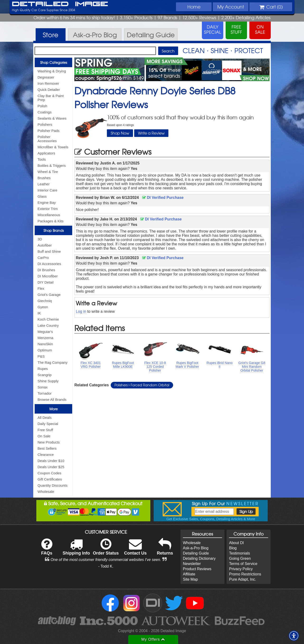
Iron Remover (48, 83)
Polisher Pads (49, 131)
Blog (233, 548)
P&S (41, 356)
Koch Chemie (48, 319)
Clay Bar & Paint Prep (51, 98)
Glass (42, 196)
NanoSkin (45, 344)
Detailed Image (60, 4)
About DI (236, 543)
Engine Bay (47, 203)
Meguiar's (45, 332)
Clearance (46, 455)
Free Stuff (45, 430)
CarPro (43, 258)
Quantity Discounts (52, 485)
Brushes (44, 178)
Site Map (190, 579)
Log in (81, 311)
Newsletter (192, 564)
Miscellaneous (49, 215)
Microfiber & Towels (53, 147)
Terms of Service (243, 564)
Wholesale (46, 492)
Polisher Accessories (47, 139)
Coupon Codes (49, 473)
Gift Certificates (50, 479)
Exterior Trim (48, 209)
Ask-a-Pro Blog (196, 548)
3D (40, 239)
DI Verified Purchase (163, 198)
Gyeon (43, 307)
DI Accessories (49, 264)
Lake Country (48, 325)
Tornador (45, 393)
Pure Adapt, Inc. (242, 579)
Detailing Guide (196, 553)
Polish (42, 106)
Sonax (43, 387)
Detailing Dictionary (199, 558)
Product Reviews (197, 569)
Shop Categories (54, 62)
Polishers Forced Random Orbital (142, 385)
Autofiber (45, 245)
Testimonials (239, 553)
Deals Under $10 (51, 461)
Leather (44, 184)
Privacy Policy (241, 569)
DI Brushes (46, 270)
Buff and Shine (49, 251)
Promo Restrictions (245, 574)
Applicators (46, 153)
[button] (294, 636)
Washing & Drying (52, 71)
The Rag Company (52, 362)
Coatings (45, 112)
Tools (42, 159)
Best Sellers (47, 448)
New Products (49, 442)
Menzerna (45, 338)
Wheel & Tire (48, 172)
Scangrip (45, 375)
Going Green (240, 558)
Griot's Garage (49, 295)
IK (39, 313)
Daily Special (48, 424)
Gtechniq (45, 301)
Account (231, 7)
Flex (41, 288)
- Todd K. (106, 566)
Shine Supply (48, 381)
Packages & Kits (50, 221)
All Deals (45, 418)
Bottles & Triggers (52, 166)
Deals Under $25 (51, 467)
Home (194, 7)
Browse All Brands (52, 399)
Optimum (45, 350)
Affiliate (189, 574)
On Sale (44, 436)
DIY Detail (45, 282)
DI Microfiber (48, 276)
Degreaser (46, 77)
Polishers (45, 124)
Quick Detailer (49, 90)
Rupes (43, 369)
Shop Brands (54, 230)
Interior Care (47, 190)
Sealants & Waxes (52, 118)
